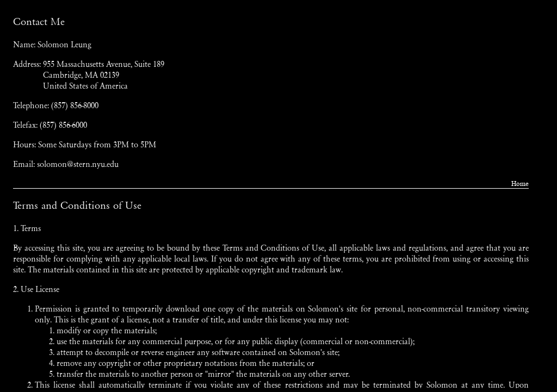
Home (520, 183)
